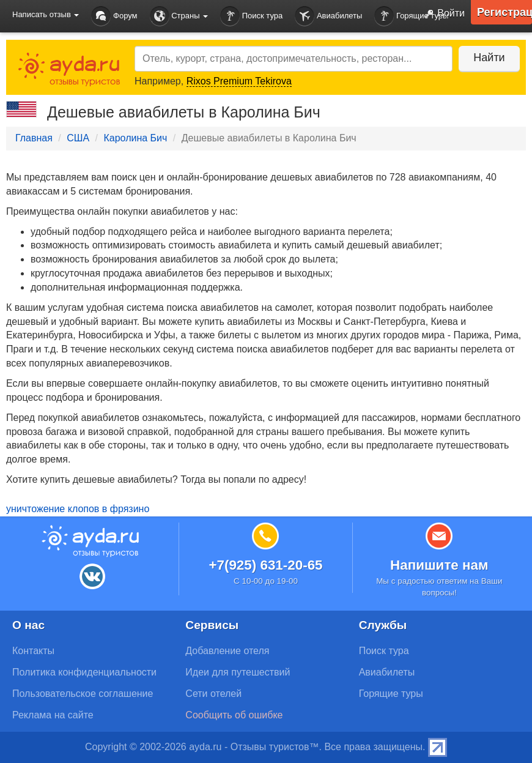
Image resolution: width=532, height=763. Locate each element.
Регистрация (504, 12)
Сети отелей (213, 694)
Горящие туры (411, 16)
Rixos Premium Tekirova (239, 81)
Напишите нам (439, 565)
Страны (179, 16)
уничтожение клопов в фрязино (78, 509)
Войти (442, 14)
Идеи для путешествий (238, 672)
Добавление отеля (227, 651)
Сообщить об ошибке (234, 715)
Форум (114, 16)
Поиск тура (251, 16)
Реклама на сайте (53, 715)
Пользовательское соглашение (83, 694)
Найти (489, 58)
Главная (34, 138)
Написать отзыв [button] (46, 14)
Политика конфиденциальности (84, 672)
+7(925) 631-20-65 (265, 565)
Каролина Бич (135, 138)
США (78, 138)
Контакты (33, 651)
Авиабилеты (328, 16)
